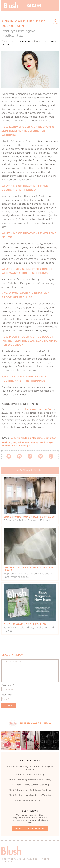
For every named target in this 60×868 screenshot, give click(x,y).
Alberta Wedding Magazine (27, 438)
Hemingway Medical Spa (38, 409)
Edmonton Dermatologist (16, 446)
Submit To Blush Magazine (30, 829)
